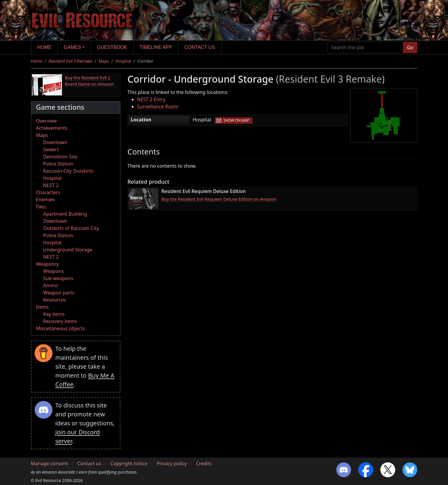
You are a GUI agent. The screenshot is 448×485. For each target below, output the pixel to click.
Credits (204, 464)
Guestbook (112, 47)
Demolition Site (60, 157)
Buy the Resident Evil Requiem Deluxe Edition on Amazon (219, 199)
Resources (55, 300)
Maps (104, 61)
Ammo (51, 285)
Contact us (200, 47)
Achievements (52, 128)
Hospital (123, 61)
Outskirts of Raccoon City (71, 228)
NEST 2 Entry (151, 99)
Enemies (46, 200)
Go (410, 47)
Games (72, 47)
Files (41, 207)
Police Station (58, 164)
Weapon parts (59, 293)
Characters (48, 192)
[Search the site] (365, 47)
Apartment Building (65, 214)
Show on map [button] (236, 120)
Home (44, 47)
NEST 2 (51, 185)
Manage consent (50, 464)
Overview (46, 121)
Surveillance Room (158, 106)
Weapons (54, 271)
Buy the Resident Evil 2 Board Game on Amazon (90, 81)
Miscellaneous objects (61, 328)
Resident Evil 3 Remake (70, 61)
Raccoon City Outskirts (68, 171)
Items (42, 307)
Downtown (55, 142)
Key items (54, 314)
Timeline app (156, 47)
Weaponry (48, 264)
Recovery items (60, 321)
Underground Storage (68, 250)
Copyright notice (129, 464)
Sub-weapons (58, 278)
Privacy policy (172, 464)
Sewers (51, 149)
